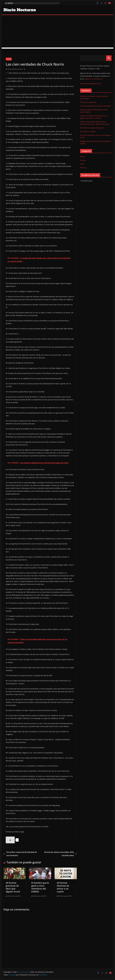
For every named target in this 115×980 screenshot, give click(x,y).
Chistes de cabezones (88, 102)
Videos (83, 157)
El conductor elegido (88, 131)
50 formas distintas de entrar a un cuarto (63, 887)
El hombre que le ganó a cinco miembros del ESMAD (40, 887)
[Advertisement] (57, 32)
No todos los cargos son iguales (92, 128)
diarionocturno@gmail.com (90, 84)
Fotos (82, 164)
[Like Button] (10, 840)
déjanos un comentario (93, 79)
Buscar (109, 58)
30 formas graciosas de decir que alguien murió (13, 887)
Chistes (83, 160)
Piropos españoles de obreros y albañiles (96, 106)
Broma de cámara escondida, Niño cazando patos (61, 854)
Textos (9, 59)
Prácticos (83, 168)
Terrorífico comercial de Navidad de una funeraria (20, 854)
